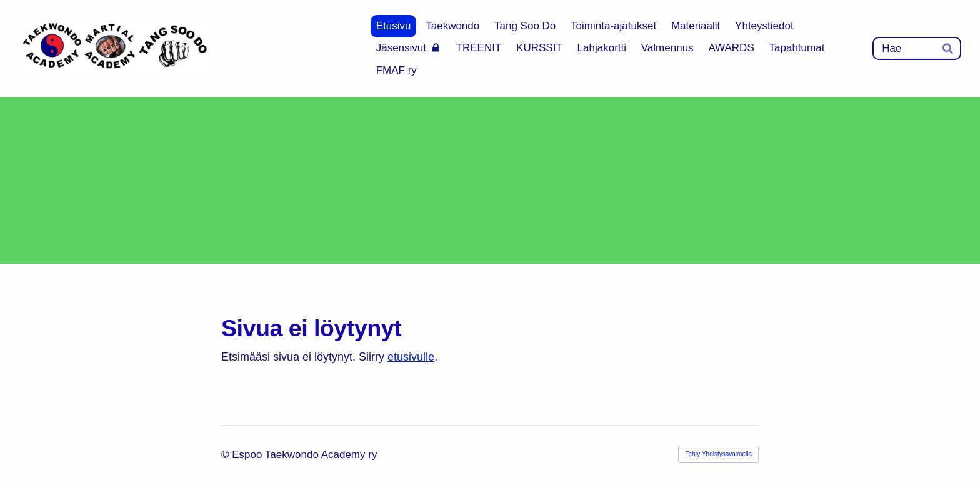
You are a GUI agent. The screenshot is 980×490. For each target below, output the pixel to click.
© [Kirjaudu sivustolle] (227, 455)
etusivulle (411, 357)
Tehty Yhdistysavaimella (718, 454)
